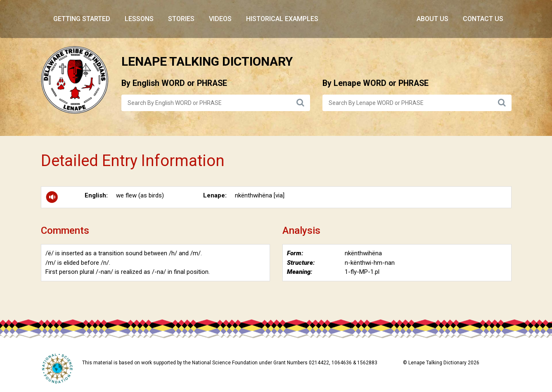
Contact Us (483, 19)
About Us (432, 19)
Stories (181, 19)
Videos (220, 19)
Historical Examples (282, 19)
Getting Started (82, 19)
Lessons (139, 19)
